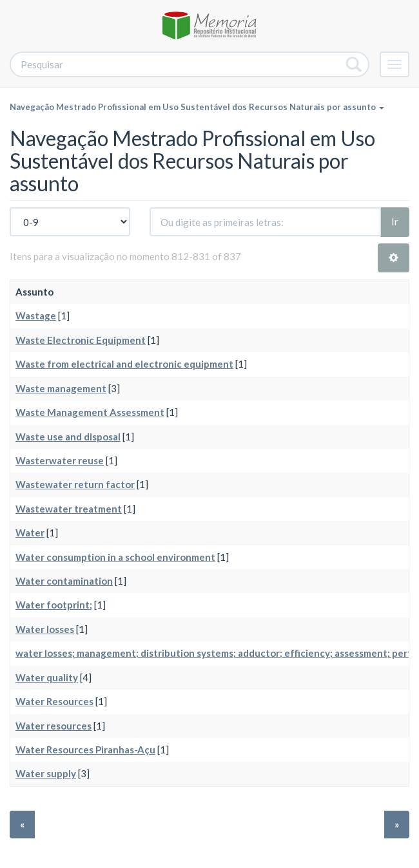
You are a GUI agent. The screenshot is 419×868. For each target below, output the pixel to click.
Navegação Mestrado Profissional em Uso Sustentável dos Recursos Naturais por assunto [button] (197, 107)
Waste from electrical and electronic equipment (124, 364)
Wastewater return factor (75, 484)
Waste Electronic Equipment (81, 340)
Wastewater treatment (69, 509)
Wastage (36, 316)
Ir (395, 222)
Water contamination (64, 581)
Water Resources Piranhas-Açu (85, 750)
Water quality (47, 677)
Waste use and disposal (68, 437)
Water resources (54, 726)
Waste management (61, 388)
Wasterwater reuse (60, 460)
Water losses (45, 629)
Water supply (46, 773)
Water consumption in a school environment (115, 557)
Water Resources (54, 701)
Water (30, 533)
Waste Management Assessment (90, 412)
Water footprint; (54, 605)
